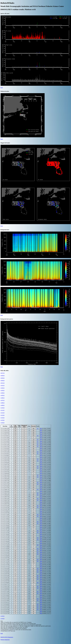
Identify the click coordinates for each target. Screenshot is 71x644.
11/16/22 (2, 423)
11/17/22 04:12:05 (5, 459)
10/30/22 (3, 380)
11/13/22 (2, 415)
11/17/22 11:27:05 (5, 516)
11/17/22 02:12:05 (5, 445)
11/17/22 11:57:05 (5, 520)
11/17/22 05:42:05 (5, 470)
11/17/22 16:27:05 (5, 554)
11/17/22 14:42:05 (5, 541)
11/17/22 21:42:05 (5, 595)
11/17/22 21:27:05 (5, 593)
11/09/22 (2, 405)
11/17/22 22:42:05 (5, 604)
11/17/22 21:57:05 (5, 597)
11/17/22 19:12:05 (5, 576)
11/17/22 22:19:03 (5, 601)
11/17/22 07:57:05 (5, 488)
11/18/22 (2, 616)
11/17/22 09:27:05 (5, 500)
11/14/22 (2, 418)
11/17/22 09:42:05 (5, 502)
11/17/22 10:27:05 (5, 507)
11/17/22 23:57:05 (5, 613)
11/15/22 (2, 420)
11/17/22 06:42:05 (5, 479)
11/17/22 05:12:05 (5, 466)
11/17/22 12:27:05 (5, 524)
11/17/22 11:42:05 (5, 518)
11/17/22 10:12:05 (5, 506)
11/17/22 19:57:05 (5, 581)
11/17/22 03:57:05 (5, 457)
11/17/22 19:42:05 (5, 579)
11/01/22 (2, 385)
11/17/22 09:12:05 (5, 498)
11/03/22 (2, 390)
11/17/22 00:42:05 (5, 432)
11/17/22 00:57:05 (5, 434)
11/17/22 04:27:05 (5, 461)
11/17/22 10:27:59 (5, 509)
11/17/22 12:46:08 (5, 527)
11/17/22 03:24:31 (5, 454)
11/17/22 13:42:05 (5, 534)
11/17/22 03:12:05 (5, 452)
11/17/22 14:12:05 (5, 538)
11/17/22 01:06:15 (5, 436)
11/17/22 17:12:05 (5, 559)
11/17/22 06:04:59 (5, 473)
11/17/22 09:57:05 (5, 504)
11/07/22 (2, 400)
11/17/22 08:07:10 (5, 490)
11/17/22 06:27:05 (5, 477)
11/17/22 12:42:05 (5, 525)
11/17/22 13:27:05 (5, 533)
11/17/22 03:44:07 (5, 455)
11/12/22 (2, 413)
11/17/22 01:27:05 (5, 439)
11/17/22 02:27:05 (5, 447)
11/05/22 (2, 395)
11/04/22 (2, 393)
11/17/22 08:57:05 (5, 497)
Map (41, 429)
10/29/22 (3, 378)
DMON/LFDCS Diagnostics (7, 637)
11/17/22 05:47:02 (5, 472)
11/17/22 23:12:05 (5, 608)
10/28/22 (3, 376)
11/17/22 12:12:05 (5, 522)
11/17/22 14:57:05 (5, 543)
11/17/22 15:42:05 (5, 549)
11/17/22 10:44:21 (5, 511)
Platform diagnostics (5, 640)
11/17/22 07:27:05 (5, 484)
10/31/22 (3, 383)
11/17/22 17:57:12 (5, 567)
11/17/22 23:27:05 (5, 610)
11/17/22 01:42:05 (5, 441)
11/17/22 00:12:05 (5, 429)
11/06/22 (2, 398)
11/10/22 (2, 408)
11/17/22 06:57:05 (5, 481)
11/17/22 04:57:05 (5, 464)
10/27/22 (3, 373)
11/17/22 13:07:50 (5, 529)
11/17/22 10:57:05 (5, 513)
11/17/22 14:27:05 (5, 540)
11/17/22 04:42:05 (5, 463)
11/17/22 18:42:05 (5, 572)
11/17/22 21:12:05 (5, 592)
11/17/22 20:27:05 (5, 586)
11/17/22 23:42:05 (5, 611)
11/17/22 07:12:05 (5, 482)
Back (2, 88)
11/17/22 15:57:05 (5, 550)
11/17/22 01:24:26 (5, 438)
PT (38, 429)
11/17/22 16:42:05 (5, 556)
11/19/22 (2, 619)
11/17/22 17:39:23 (5, 563)
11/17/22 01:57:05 (5, 443)
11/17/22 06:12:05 (5, 475)
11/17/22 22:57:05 (5, 606)
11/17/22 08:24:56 (5, 491)
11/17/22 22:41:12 (5, 602)
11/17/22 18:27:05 (5, 570)
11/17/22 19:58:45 (5, 583)
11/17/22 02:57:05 (5, 450)
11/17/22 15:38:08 (5, 547)
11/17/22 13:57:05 (5, 536)
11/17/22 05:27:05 (5, 468)
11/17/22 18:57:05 (5, 574)
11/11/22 (2, 410)
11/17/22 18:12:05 (5, 568)
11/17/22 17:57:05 (5, 565)
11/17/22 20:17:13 (5, 584)
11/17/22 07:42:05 (5, 486)
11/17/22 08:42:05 (5, 495)
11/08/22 (2, 403)
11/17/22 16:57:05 (5, 558)
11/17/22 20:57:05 (5, 590)
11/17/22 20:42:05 (5, 588)
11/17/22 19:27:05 (5, 577)
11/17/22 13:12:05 (5, 531)
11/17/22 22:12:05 (5, 599)
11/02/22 (2, 388)
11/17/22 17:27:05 (5, 561)
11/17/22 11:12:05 (5, 515)
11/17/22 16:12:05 (5, 552)
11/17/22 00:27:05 (5, 430)
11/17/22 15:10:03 (5, 545)
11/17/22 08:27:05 (5, 493)
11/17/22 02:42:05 (5, 448)
